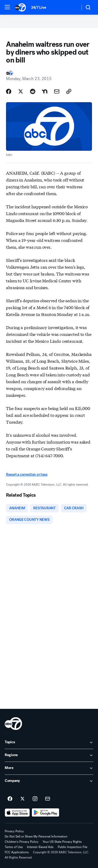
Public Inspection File (73, 847)
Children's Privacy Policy (22, 842)
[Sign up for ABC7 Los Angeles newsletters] (48, 799)
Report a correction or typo (27, 474)
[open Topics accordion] (49, 742)
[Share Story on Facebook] (9, 91)
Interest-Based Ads (40, 847)
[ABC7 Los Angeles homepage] (20, 7)
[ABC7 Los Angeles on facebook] (10, 799)
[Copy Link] (69, 91)
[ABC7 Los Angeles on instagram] (35, 799)
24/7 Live (39, 7)
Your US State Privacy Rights (62, 842)
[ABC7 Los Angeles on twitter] (22, 799)
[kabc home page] (13, 724)
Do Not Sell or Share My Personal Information (36, 836)
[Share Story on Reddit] (33, 91)
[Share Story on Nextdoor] (45, 91)
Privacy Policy (14, 831)
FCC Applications (17, 852)
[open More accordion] (49, 768)
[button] (7, 7)
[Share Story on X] (21, 91)
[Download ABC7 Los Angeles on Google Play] (46, 813)
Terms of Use (14, 847)
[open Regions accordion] (49, 755)
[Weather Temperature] (72, 7)
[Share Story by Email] (57, 91)
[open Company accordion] (49, 781)
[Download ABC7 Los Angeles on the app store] (17, 813)
